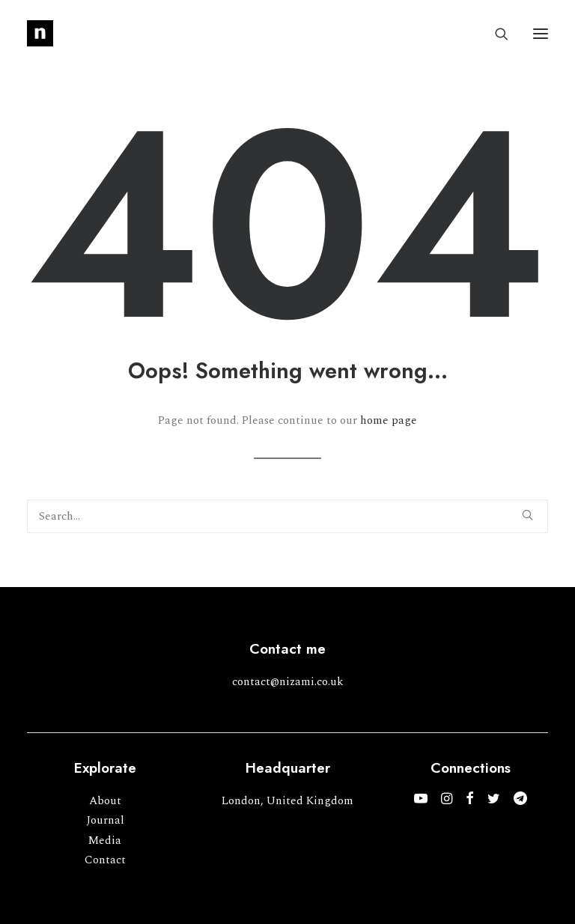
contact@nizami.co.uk (288, 682)
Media (105, 841)
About (105, 801)
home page (389, 420)
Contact (105, 860)
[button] (541, 33)
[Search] (495, 34)
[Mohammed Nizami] (40, 33)
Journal (105, 820)
